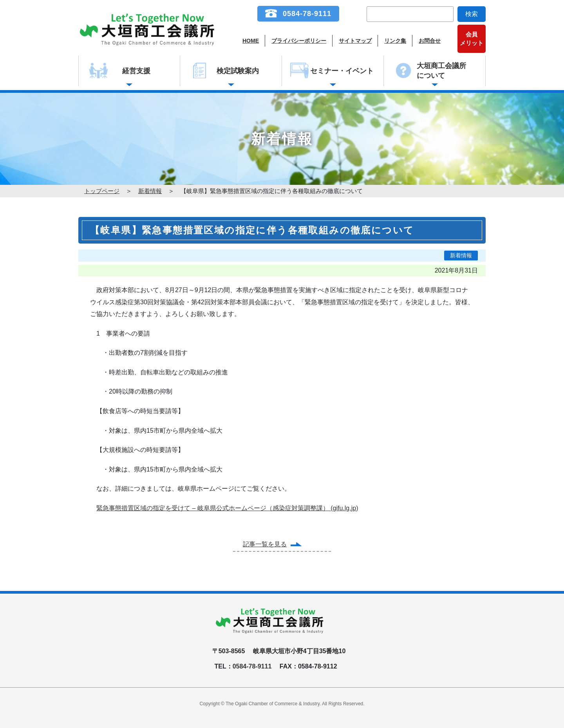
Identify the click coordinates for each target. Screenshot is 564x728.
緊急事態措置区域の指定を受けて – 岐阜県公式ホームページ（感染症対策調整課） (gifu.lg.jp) (227, 508)
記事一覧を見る (265, 544)
